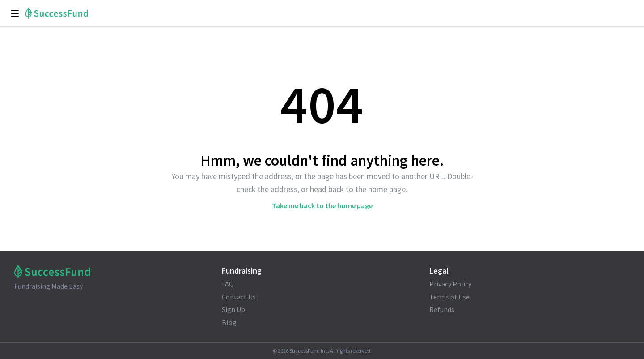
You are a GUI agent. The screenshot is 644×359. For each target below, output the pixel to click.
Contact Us (239, 297)
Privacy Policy (450, 284)
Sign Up (233, 309)
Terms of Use (449, 297)
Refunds (442, 309)
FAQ (228, 284)
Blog (229, 322)
